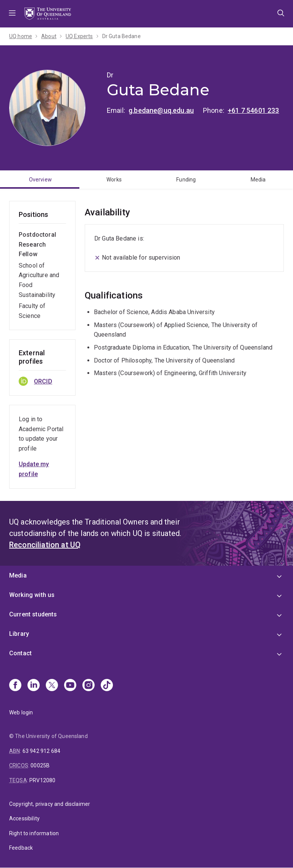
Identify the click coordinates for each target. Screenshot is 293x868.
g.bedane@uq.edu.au (161, 110)
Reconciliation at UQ (45, 545)
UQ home (21, 36)
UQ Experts (79, 36)
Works (114, 180)
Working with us (32, 595)
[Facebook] (15, 686)
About (49, 36)
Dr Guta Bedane (122, 36)
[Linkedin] (34, 686)
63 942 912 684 (41, 751)
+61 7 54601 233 (253, 110)
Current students (33, 614)
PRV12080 (42, 780)
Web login (21, 712)
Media (18, 575)
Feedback (21, 848)
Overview (40, 180)
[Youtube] (70, 686)
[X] (52, 686)
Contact (20, 653)
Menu (12, 14)
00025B (40, 765)
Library (19, 634)
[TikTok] (107, 686)
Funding (186, 180)
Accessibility (24, 818)
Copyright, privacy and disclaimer (50, 804)
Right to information (34, 833)
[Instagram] (89, 686)
